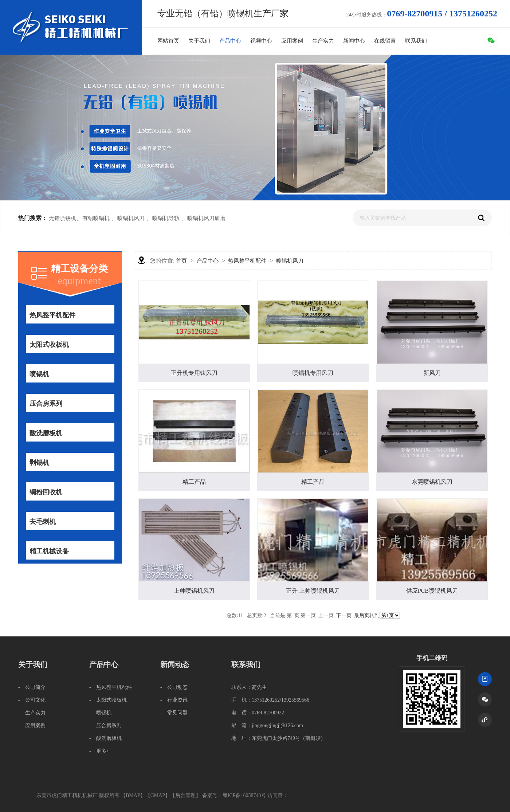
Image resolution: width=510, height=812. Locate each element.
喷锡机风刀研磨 (206, 218)
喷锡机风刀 (131, 218)
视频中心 (261, 41)
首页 (181, 261)
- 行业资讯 (174, 700)
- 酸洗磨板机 (105, 738)
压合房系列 (46, 404)
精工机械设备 (49, 551)
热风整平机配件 (52, 315)
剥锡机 (39, 463)
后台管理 (185, 795)
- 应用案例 (32, 725)
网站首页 (168, 41)
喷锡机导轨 (166, 218)
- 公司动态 (174, 687)
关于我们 (199, 41)
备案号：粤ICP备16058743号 (235, 795)
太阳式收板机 (49, 345)
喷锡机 (39, 374)
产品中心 (230, 41)
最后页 (362, 615)
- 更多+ (99, 751)
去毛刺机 (42, 522)
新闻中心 (354, 41)
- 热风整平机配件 (111, 687)
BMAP (133, 795)
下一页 (344, 615)
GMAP (158, 795)
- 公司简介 (32, 687)
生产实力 (323, 41)
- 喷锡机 (100, 713)
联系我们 (416, 41)
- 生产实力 (32, 713)
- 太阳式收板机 (108, 700)
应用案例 (292, 41)
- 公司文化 (32, 700)
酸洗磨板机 (46, 433)
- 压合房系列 (105, 725)
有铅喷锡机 (96, 218)
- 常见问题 (174, 713)
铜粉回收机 (46, 492)
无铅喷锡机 (62, 218)
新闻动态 (175, 664)
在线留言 (385, 41)
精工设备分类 (79, 269)
